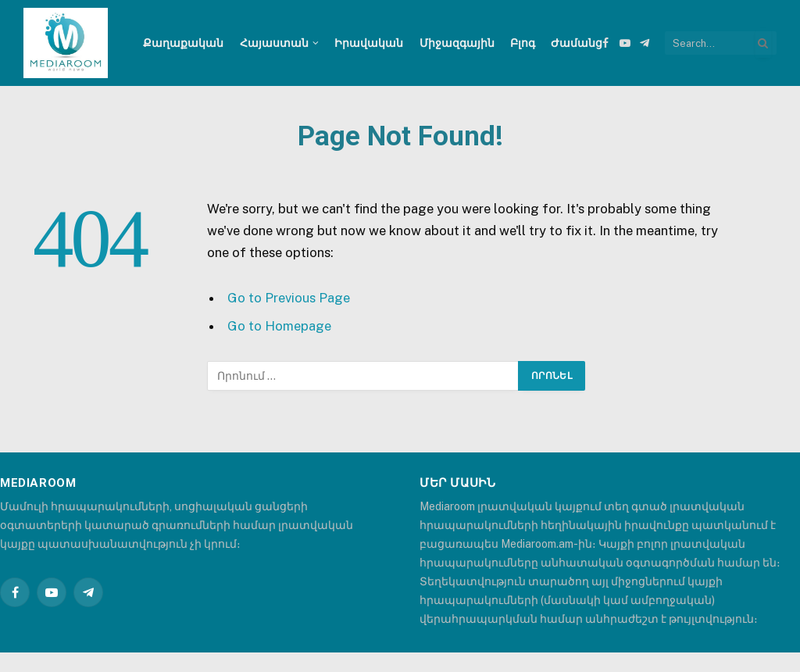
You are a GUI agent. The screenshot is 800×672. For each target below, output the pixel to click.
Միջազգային (457, 43)
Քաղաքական (183, 43)
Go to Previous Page (289, 298)
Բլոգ (523, 43)
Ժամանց (577, 43)
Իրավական (369, 43)
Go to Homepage (279, 326)
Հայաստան (274, 43)
